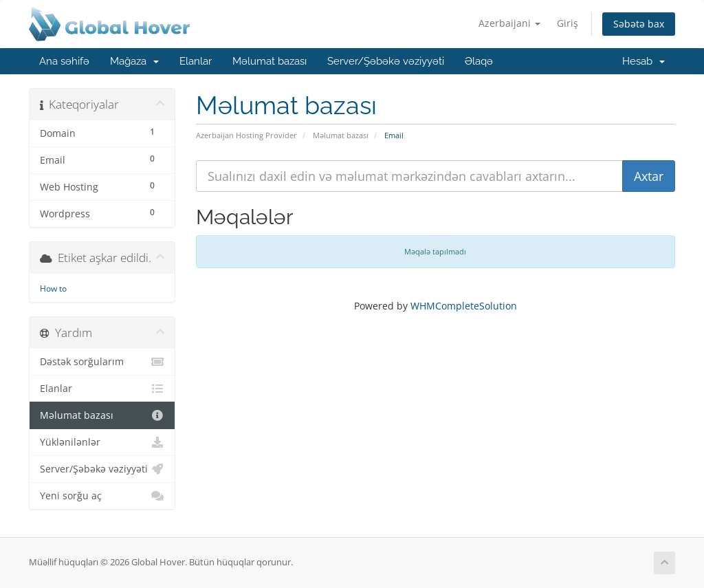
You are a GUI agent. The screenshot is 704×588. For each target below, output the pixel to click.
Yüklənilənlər (102, 442)
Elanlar (196, 61)
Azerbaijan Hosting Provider (246, 135)
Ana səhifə (64, 61)
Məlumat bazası (269, 61)
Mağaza (134, 61)
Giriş (568, 23)
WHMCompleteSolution (464, 306)
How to (53, 288)
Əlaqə (479, 61)
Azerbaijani (509, 23)
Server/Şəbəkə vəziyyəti (386, 61)
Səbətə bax (639, 24)
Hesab (643, 61)
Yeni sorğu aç (102, 496)
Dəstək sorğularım (102, 362)
